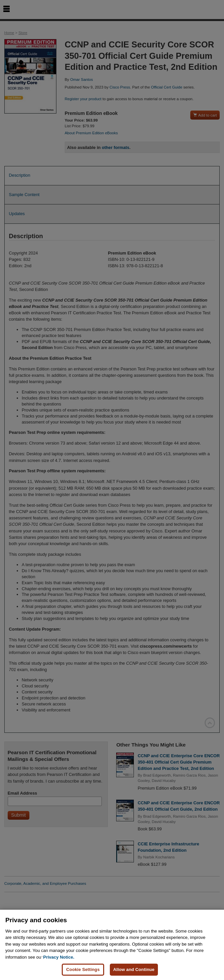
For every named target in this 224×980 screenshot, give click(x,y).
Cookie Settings (83, 969)
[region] (112, 945)
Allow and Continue (134, 969)
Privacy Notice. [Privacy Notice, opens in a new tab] (59, 957)
